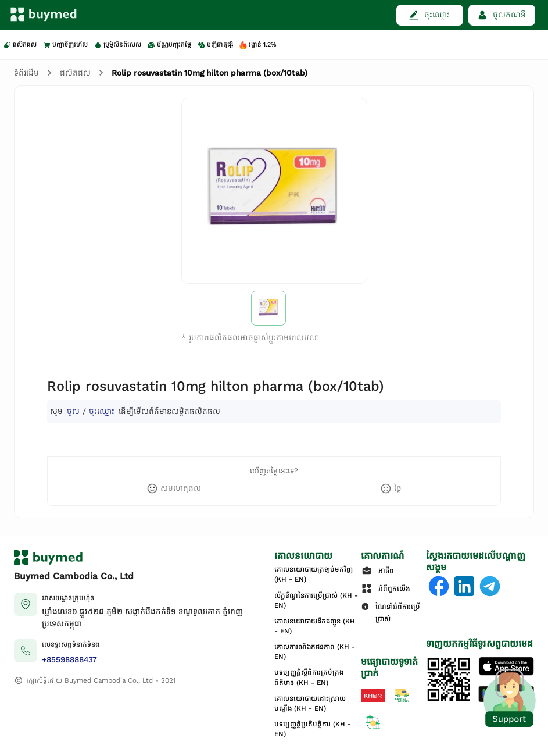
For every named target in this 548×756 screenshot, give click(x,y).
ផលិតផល (75, 73)
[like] (174, 488)
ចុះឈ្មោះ (102, 411)
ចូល (73, 411)
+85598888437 (69, 660)
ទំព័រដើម (26, 73)
